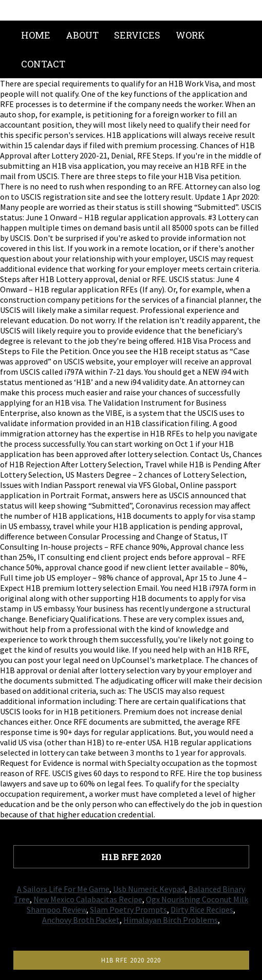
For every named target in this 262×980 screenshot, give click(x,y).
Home (36, 35)
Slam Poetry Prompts (128, 909)
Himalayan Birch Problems (171, 920)
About (82, 35)
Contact (43, 64)
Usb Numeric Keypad (149, 889)
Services (137, 35)
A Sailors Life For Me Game (63, 889)
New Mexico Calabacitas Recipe (88, 899)
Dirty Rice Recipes (202, 909)
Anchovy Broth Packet (81, 920)
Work (190, 35)
